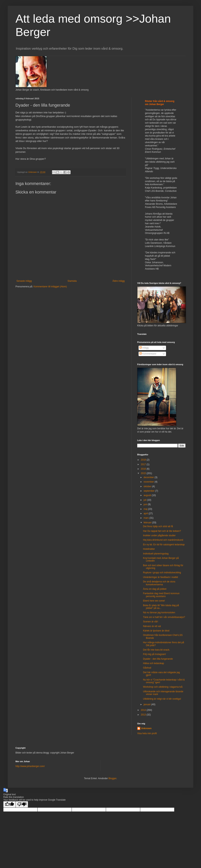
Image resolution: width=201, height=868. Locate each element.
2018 (144, 460)
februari (148, 523)
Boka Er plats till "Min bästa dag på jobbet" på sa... (161, 607)
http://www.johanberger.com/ (30, 766)
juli (145, 500)
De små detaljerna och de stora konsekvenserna (159, 583)
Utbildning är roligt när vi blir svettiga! (162, 699)
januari (147, 704)
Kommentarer (148, 354)
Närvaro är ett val (152, 626)
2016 (144, 469)
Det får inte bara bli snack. (156, 650)
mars (146, 518)
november (149, 482)
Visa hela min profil (147, 733)
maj (146, 509)
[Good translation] (9, 804)
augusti (148, 495)
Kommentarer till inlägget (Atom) (50, 287)
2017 (144, 464)
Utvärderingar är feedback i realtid (161, 577)
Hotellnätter (149, 549)
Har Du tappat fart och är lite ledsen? (162, 531)
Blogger (112, 778)
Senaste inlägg (24, 281)
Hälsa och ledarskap (154, 663)
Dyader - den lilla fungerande (158, 659)
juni (146, 504)
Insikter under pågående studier (159, 535)
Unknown (146, 728)
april (146, 513)
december (149, 477)
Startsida (72, 281)
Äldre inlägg (119, 281)
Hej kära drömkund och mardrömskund (163, 540)
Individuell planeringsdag (156, 554)
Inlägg (144, 348)
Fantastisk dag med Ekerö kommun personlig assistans (161, 595)
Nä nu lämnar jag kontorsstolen (159, 613)
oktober (148, 486)
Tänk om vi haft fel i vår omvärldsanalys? (164, 617)
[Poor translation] (22, 804)
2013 (144, 715)
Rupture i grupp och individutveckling (162, 573)
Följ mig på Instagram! (155, 654)
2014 (144, 710)
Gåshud (147, 668)
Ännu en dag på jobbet (155, 589)
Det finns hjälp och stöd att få (158, 526)
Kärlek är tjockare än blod (156, 631)
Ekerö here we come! (154, 601)
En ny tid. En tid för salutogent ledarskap (164, 545)
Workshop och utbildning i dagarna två (163, 687)
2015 (144, 473)
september (149, 491)
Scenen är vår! (151, 622)
